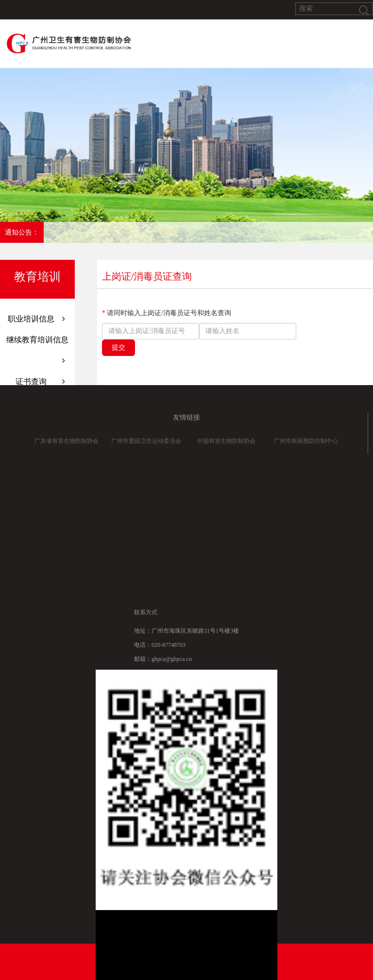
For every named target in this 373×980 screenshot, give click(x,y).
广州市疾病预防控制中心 (306, 446)
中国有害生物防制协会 (226, 446)
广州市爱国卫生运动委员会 (146, 446)
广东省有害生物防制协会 (67, 446)
